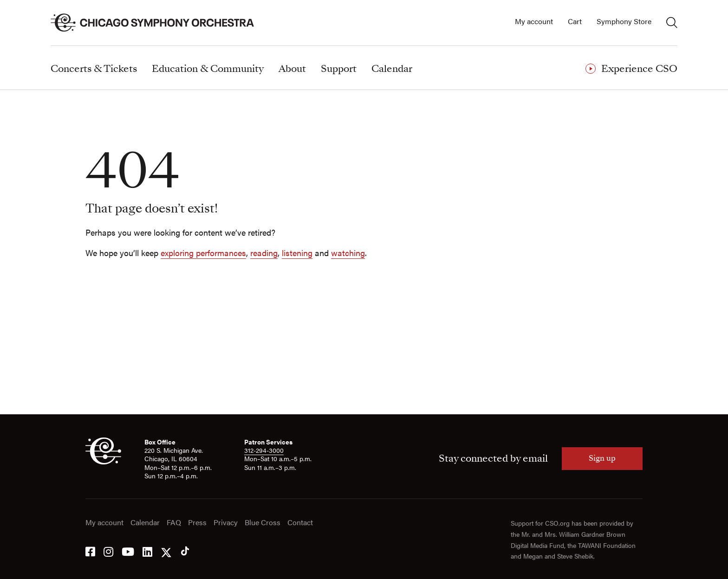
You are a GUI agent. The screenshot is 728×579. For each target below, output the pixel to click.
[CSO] (103, 462)
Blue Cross (263, 523)
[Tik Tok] (185, 551)
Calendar (145, 523)
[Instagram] (108, 551)
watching (348, 253)
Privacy (226, 523)
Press (197, 523)
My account (534, 22)
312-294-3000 (264, 450)
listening (297, 253)
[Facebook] (90, 551)
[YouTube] (128, 551)
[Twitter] (166, 551)
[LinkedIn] (147, 551)
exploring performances (203, 253)
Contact (300, 523)
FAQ (174, 523)
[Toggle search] (672, 22)
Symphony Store (624, 22)
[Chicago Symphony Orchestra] (158, 23)
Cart (575, 22)
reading (264, 253)
